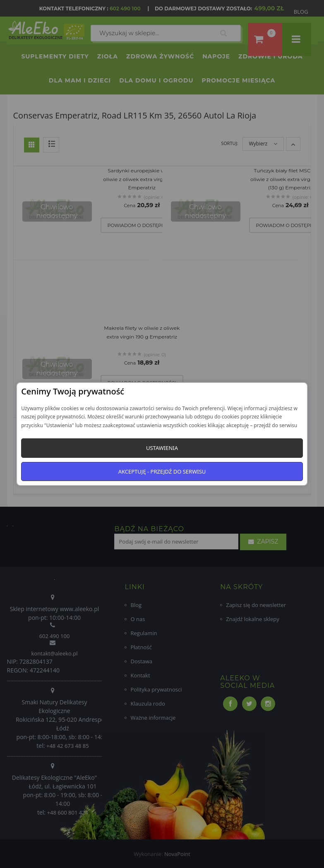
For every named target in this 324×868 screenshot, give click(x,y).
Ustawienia (162, 448)
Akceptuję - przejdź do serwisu (162, 471)
